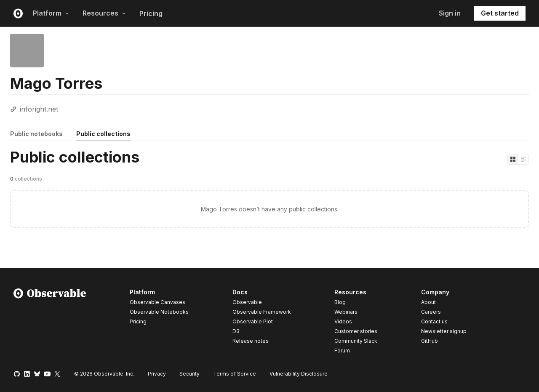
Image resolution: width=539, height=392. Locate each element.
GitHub (430, 341)
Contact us (434, 322)
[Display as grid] (513, 159)
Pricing (151, 13)
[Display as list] (523, 159)
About (428, 302)
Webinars (346, 312)
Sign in (450, 13)
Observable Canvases (157, 302)
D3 (236, 331)
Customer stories (356, 331)
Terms (235, 374)
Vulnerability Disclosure (299, 374)
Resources (104, 13)
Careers (431, 312)
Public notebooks (36, 134)
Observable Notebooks (159, 312)
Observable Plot (253, 321)
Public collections (103, 134)
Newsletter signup (444, 331)
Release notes (251, 341)
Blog (340, 302)
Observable (247, 302)
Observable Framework (262, 312)
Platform (51, 13)
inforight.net (39, 109)
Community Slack (356, 341)
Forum (342, 351)
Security (189, 374)
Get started (500, 13)
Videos (343, 321)
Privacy (157, 374)
